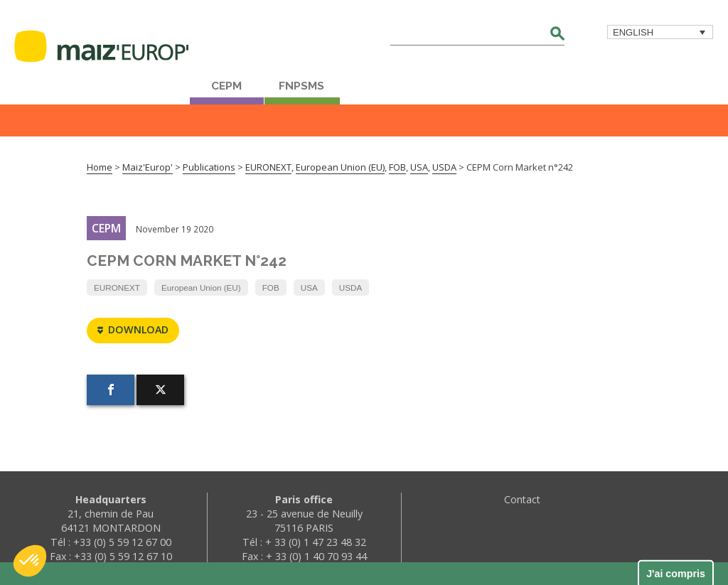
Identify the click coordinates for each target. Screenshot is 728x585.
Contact (522, 499)
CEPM (226, 86)
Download (133, 331)
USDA (350, 288)
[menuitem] (660, 32)
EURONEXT (117, 288)
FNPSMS (301, 86)
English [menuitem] (633, 32)
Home (100, 167)
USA (309, 288)
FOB (271, 288)
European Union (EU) (201, 288)
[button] (30, 561)
